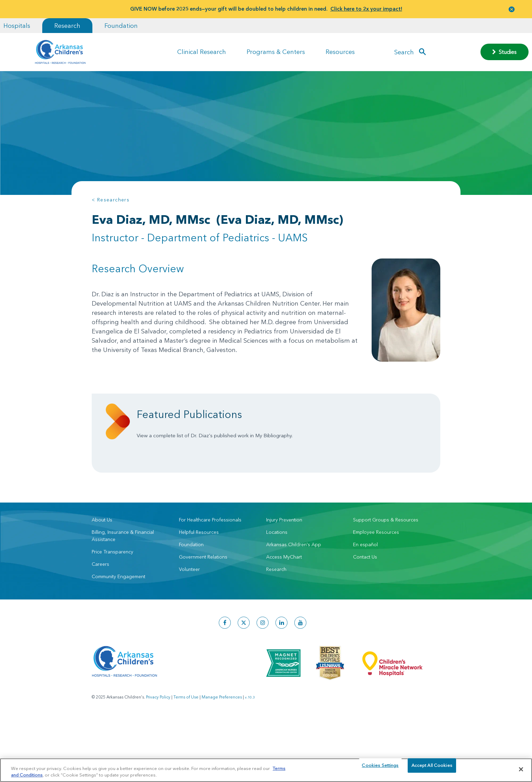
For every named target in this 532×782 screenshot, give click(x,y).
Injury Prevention (284, 544)
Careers (100, 588)
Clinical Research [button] (202, 52)
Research (67, 26)
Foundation (121, 26)
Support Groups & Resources (386, 544)
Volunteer (189, 593)
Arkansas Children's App (294, 569)
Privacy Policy (158, 721)
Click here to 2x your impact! (366, 9)
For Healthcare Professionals (210, 544)
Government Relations (203, 581)
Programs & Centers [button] (276, 52)
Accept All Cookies (432, 769)
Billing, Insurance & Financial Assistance (123, 560)
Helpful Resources (199, 556)
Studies (504, 52)
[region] (266, 770)
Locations (277, 556)
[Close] (521, 769)
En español (365, 569)
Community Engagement (118, 601)
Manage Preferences (222, 721)
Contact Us (365, 581)
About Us (102, 544)
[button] (512, 9)
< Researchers (111, 200)
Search (404, 52)
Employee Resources (376, 556)
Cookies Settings (380, 769)
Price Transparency (112, 576)
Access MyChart (284, 581)
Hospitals (17, 26)
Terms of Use (186, 721)
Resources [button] (340, 52)
